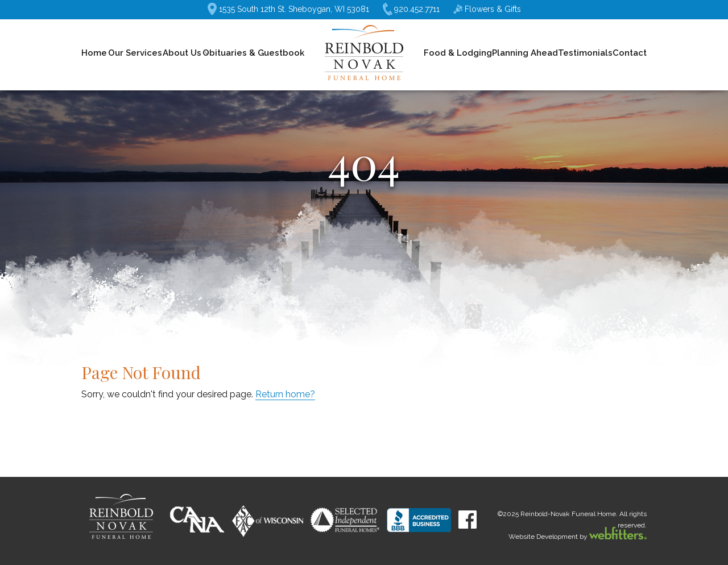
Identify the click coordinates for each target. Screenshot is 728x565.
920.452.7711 (411, 9)
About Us (182, 53)
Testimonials (585, 53)
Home (94, 53)
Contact (630, 53)
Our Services (135, 53)
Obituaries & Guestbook (253, 53)
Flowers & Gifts (487, 9)
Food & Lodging (458, 53)
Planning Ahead (525, 53)
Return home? (285, 394)
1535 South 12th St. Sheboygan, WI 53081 (288, 9)
